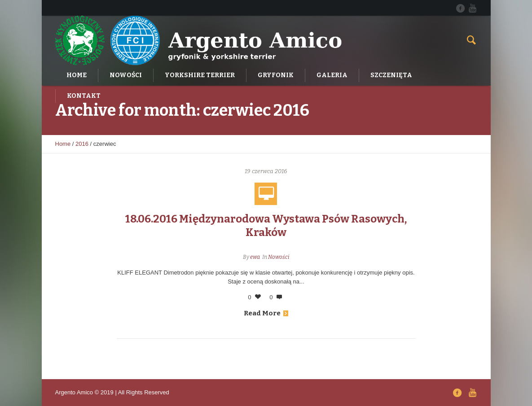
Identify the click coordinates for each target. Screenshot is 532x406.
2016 (82, 144)
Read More (266, 313)
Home (63, 144)
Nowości (279, 257)
